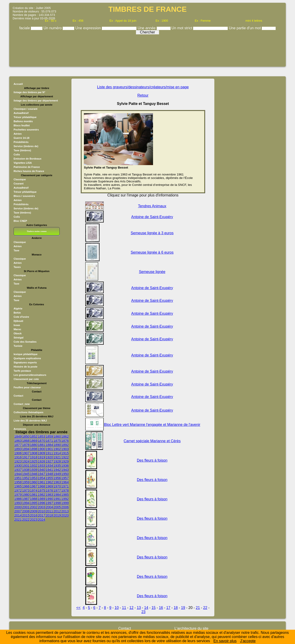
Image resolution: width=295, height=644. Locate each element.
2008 (26, 511)
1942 (57, 470)
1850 (26, 436)
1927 (49, 461)
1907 (26, 453)
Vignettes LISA (23, 163)
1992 (65, 499)
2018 (49, 515)
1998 (57, 503)
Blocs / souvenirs (24, 196)
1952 (26, 478)
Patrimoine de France (27, 167)
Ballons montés (23, 121)
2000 (18, 507)
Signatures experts (25, 362)
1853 (41, 436)
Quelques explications (27, 358)
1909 (41, 453)
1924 (26, 461)
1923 (18, 461)
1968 (41, 486)
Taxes (17, 267)
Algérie (18, 309)
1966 (26, 486)
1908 (34, 453)
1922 (65, 457)
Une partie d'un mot (245, 28)
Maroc (17, 329)
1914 (57, 453)
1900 (41, 449)
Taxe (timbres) (22, 150)
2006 (65, 507)
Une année (147, 28)
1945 (26, 474)
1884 (49, 445)
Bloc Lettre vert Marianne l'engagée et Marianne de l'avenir (152, 425)
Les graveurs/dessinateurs (30, 375)
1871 (49, 441)
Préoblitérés (21, 142)
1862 (65, 436)
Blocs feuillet (22, 125)
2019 (57, 515)
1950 (65, 474)
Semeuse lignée (152, 272)
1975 (41, 490)
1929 (65, 461)
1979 (18, 495)
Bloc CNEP (20, 221)
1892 (65, 445)
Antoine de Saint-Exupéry (152, 217)
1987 (26, 499)
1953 (34, 478)
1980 (26, 495)
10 (117, 608)
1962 (49, 482)
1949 (57, 474)
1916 (18, 457)
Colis (17, 154)
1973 (26, 490)
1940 (41, 470)
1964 (65, 482)
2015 (26, 515)
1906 (18, 453)
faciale (25, 28)
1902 (57, 449)
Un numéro (53, 28)
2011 (49, 511)
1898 (34, 449)
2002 (34, 507)
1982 (41, 495)
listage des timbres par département (36, 101)
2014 (18, 515)
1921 (57, 457)
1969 (49, 486)
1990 (49, 499)
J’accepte (248, 641)
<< (78, 608)
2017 (41, 515)
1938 (26, 470)
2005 (57, 507)
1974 (34, 490)
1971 (65, 486)
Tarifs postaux (22, 371)
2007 (18, 511)
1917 (26, 457)
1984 (57, 495)
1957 (65, 478)
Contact (18, 396)
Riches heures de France (29, 171)
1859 (49, 436)
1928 (57, 461)
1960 (34, 482)
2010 (41, 511)
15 (153, 608)
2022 (26, 519)
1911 (49, 453)
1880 (34, 445)
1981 (34, 495)
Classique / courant (25, 109)
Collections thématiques (28, 412)
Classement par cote (26, 379)
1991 (57, 499)
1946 (34, 474)
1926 (41, 461)
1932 (34, 466)
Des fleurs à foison (152, 460)
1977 (57, 490)
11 (124, 608)
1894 (26, 449)
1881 (41, 445)
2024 (41, 519)
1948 (49, 474)
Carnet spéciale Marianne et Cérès (152, 441)
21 (198, 608)
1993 (18, 503)
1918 (34, 457)
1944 (18, 474)
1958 (18, 482)
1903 (65, 449)
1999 (65, 503)
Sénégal (19, 338)
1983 (49, 495)
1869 (34, 441)
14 (146, 608)
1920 (49, 457)
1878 (26, 445)
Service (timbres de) (26, 146)
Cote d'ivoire (21, 317)
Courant (19, 184)
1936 (65, 466)
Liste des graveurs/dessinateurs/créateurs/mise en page (143, 87)
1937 (18, 470)
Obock (18, 333)
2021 (18, 519)
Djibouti (18, 321)
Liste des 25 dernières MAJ (30, 421)
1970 (57, 486)
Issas (17, 325)
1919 (41, 457)
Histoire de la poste (25, 367)
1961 (41, 482)
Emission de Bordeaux (28, 159)
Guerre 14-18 (21, 138)
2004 (49, 507)
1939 (34, 470)
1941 (49, 470)
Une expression (89, 28)
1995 (34, 503)
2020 (65, 515)
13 (139, 608)
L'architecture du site (191, 628)
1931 (26, 466)
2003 (41, 507)
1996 (41, 503)
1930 (18, 466)
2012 (57, 511)
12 (131, 608)
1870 (41, 441)
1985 (65, 495)
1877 (18, 445)
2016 (34, 515)
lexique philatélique (26, 354)
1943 (65, 470)
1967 (34, 486)
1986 (18, 499)
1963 (57, 482)
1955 (49, 478)
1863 (18, 441)
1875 (57, 441)
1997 (49, 503)
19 (183, 608)
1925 (34, 461)
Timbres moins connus (37, 231)
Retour (143, 95)
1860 (57, 436)
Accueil (18, 84)
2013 (65, 511)
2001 (26, 507)
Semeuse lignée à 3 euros (152, 233)
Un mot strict (182, 28)
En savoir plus (225, 641)
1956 (57, 478)
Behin (17, 313)
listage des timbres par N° (29, 92)
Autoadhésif (21, 113)
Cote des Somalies (25, 342)
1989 (41, 499)
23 (143, 612)
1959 (26, 482)
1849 (18, 436)
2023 (34, 519)
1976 (49, 490)
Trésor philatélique (25, 117)
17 (168, 608)
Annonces (20, 429)
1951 (18, 478)
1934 (49, 466)
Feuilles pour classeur (27, 387)
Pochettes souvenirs (26, 130)
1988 (34, 499)
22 (205, 608)
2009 (34, 511)
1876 (65, 441)
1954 (41, 478)
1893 (18, 449)
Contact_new (22, 404)
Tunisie (18, 346)
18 (176, 608)
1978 (65, 490)
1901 (49, 449)
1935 (57, 466)
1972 (18, 490)
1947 (41, 474)
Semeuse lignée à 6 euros (152, 252)
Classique (20, 179)
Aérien (18, 134)
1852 (34, 436)
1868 (26, 441)
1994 (26, 503)
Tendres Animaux (152, 206)
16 (161, 608)
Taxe (16, 250)
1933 (41, 466)
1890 (57, 445)
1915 (65, 453)
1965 (18, 486)
